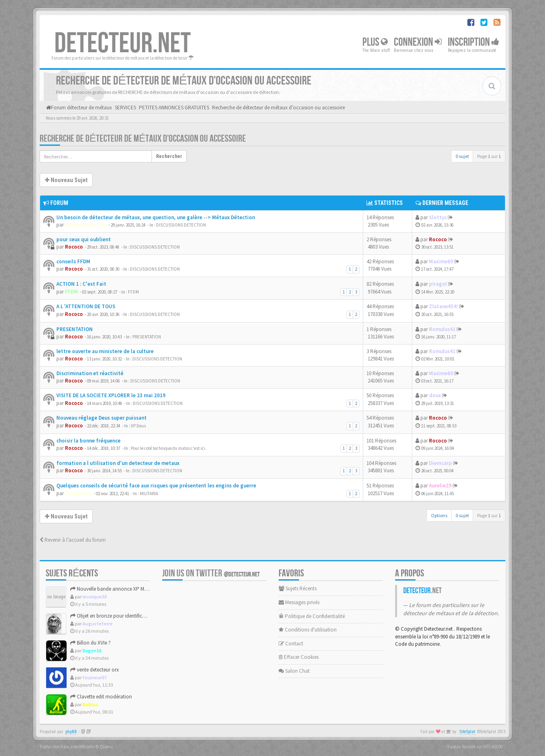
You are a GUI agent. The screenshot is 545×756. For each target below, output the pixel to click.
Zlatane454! (443, 306)
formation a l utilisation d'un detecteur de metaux (118, 463)
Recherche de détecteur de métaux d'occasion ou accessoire (143, 139)
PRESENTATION (75, 329)
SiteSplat (467, 732)
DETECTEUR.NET (123, 44)
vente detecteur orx (95, 670)
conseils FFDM (73, 261)
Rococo (74, 247)
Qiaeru (106, 747)
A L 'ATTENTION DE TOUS (86, 306)
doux (435, 395)
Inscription (474, 42)
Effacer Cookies (299, 657)
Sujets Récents (298, 588)
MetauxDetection (86, 225)
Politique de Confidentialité (312, 616)
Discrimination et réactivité (90, 373)
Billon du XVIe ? (90, 643)
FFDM (71, 292)
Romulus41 (442, 329)
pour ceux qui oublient (84, 239)
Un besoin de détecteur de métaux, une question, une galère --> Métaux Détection (156, 217)
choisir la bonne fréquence (88, 441)
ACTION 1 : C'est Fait (81, 284)
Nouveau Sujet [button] (66, 180)
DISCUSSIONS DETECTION (181, 225)
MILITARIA (149, 494)
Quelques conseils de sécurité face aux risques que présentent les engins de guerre (156, 486)
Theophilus (78, 493)
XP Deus (138, 426)
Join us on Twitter (211, 573)
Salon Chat (294, 671)
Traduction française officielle (67, 747)
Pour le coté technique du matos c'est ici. (169, 448)
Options (439, 515)
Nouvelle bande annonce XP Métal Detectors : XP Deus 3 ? (137, 589)
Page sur (489, 156)
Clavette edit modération (101, 697)
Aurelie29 (440, 486)
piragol (438, 284)
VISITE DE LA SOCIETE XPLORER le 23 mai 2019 (111, 395)
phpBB (71, 732)
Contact (291, 644)
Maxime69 (441, 261)
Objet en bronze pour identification (112, 616)
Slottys (438, 217)
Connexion (418, 42)
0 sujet (462, 156)
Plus (375, 42)
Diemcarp (440, 463)
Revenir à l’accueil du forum (73, 540)
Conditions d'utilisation (308, 630)
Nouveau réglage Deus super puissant (102, 418)
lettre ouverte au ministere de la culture (105, 351)
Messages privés (299, 602)
